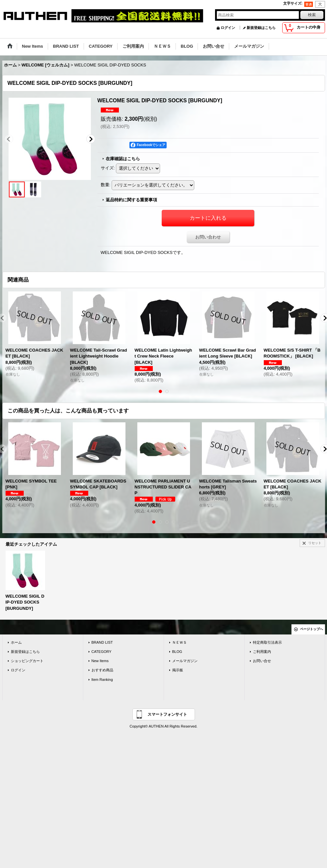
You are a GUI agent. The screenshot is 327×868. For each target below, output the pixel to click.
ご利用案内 (262, 652)
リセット (315, 543)
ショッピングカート (27, 661)
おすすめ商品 (102, 670)
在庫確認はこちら (123, 159)
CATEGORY (102, 652)
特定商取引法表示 (267, 642)
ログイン (228, 28)
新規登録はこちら (261, 28)
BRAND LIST (102, 642)
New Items (100, 661)
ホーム (16, 642)
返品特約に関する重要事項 (131, 200)
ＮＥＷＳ (179, 642)
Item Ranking (102, 680)
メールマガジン (185, 661)
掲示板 (178, 670)
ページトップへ (312, 629)
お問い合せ (262, 661)
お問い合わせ (208, 237)
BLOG (177, 652)
